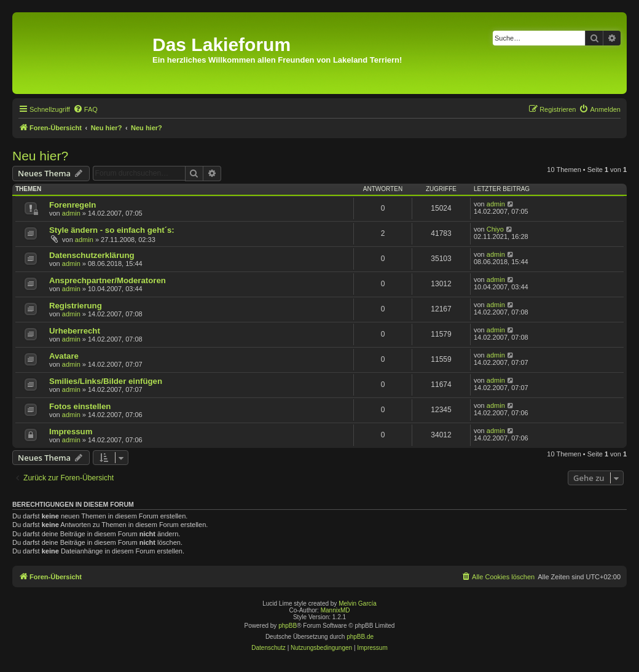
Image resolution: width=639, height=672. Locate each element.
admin (71, 213)
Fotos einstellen (80, 406)
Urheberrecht (75, 331)
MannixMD (335, 610)
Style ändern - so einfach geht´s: (112, 230)
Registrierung (76, 306)
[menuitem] (85, 109)
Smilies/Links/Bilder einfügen (106, 381)
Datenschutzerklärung (92, 255)
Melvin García (358, 604)
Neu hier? (40, 156)
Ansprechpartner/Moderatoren (108, 280)
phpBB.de (360, 637)
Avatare (64, 356)
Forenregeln (73, 205)
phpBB (288, 626)
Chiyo (495, 229)
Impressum (71, 432)
